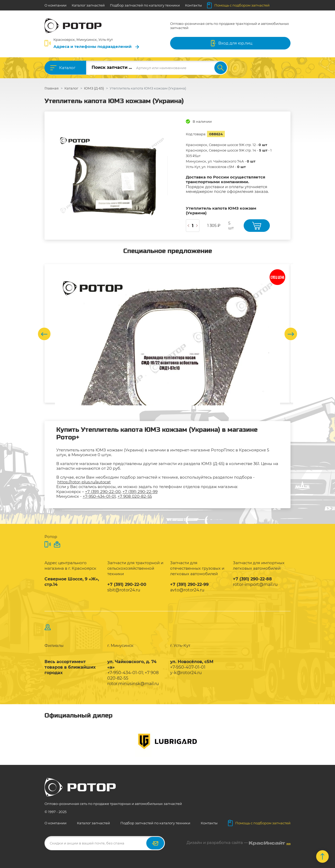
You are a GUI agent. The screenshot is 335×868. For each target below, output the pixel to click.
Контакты (193, 5)
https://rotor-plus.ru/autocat (84, 482)
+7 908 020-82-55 (135, 496)
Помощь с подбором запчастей (238, 5)
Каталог (67, 68)
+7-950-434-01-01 (99, 496)
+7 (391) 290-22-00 (103, 492)
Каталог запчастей (88, 5)
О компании (55, 5)
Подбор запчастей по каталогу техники (145, 5)
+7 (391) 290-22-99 (140, 492)
